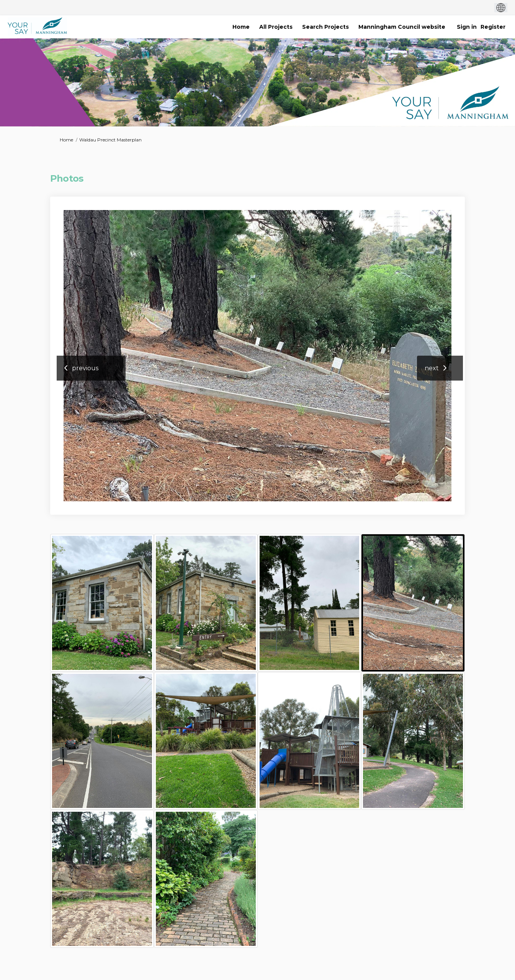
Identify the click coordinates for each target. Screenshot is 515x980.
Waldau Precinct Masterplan (110, 140)
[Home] (241, 27)
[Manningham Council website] (402, 27)
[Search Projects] (325, 27)
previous (85, 368)
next (432, 368)
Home (66, 140)
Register (493, 27)
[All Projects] (276, 27)
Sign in (467, 27)
